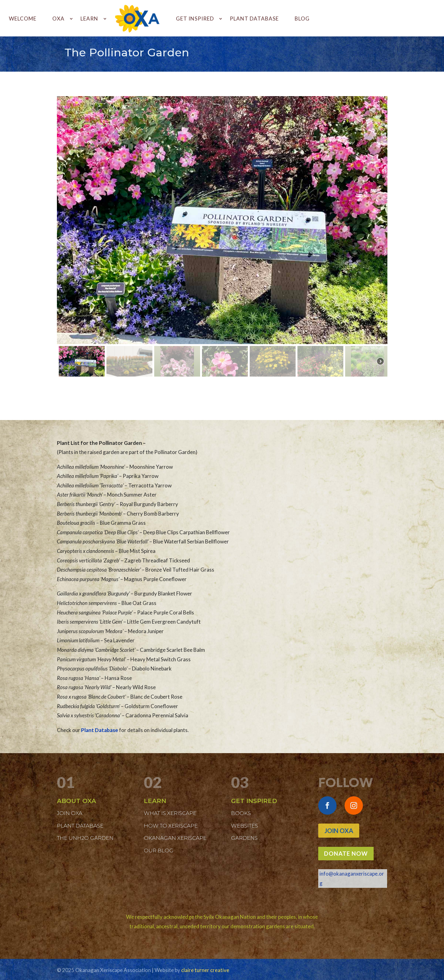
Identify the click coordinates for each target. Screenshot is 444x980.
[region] (222, 237)
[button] (66, 220)
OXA (58, 19)
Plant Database (100, 730)
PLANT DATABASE (254, 19)
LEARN (89, 19)
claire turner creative (205, 970)
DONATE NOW (346, 853)
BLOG (302, 19)
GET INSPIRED (195, 19)
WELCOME (23, 19)
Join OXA (339, 831)
